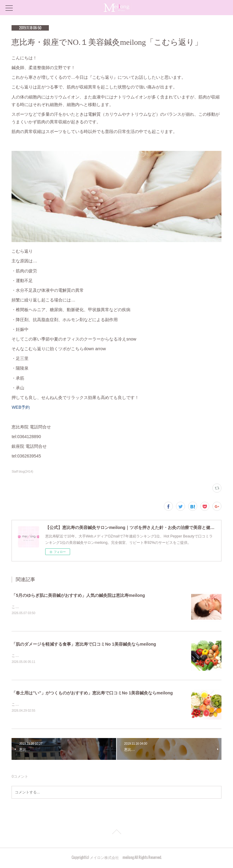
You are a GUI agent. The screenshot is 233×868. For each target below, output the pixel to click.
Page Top (116, 834)
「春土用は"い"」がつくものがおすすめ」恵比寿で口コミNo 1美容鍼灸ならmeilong (92, 694)
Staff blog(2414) (22, 472)
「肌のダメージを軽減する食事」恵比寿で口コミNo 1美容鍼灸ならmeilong (84, 644)
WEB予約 (21, 407)
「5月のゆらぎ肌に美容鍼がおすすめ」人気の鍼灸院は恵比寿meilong (78, 595)
